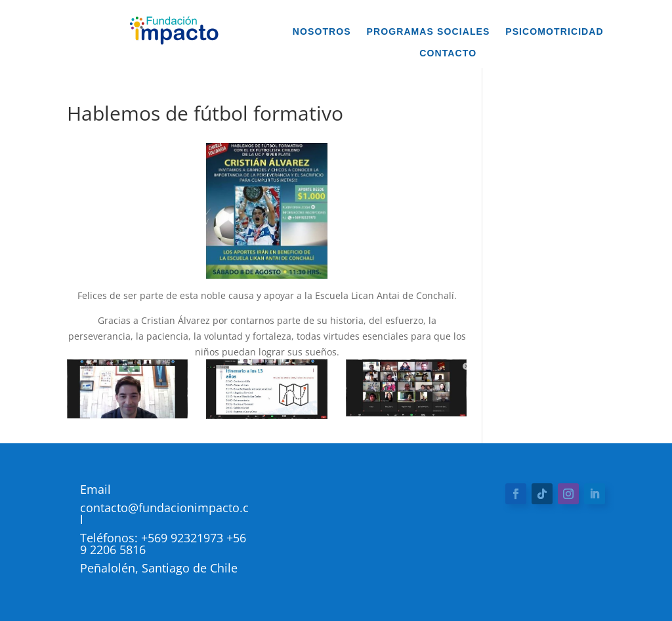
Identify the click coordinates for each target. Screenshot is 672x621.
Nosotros (322, 32)
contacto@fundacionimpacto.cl (164, 513)
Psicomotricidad (555, 32)
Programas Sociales (428, 32)
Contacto (448, 53)
